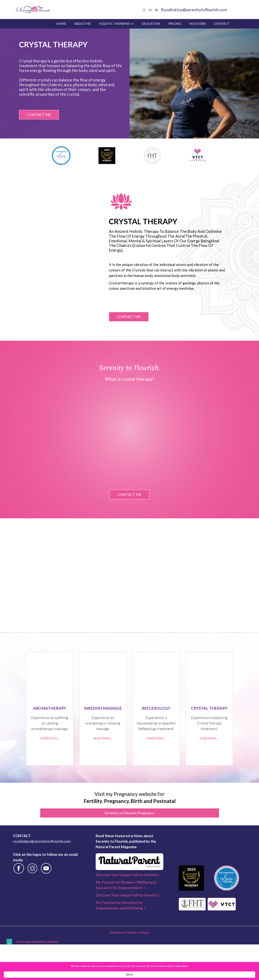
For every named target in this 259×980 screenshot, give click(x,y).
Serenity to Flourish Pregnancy (129, 860)
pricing (175, 23)
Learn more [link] (154, 974)
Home (61, 23)
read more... (50, 786)
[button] (116, 24)
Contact (222, 23)
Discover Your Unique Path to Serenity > (128, 922)
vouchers (198, 23)
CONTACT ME (39, 115)
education (151, 23)
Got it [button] (208, 974)
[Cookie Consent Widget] (129, 974)
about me (83, 23)
